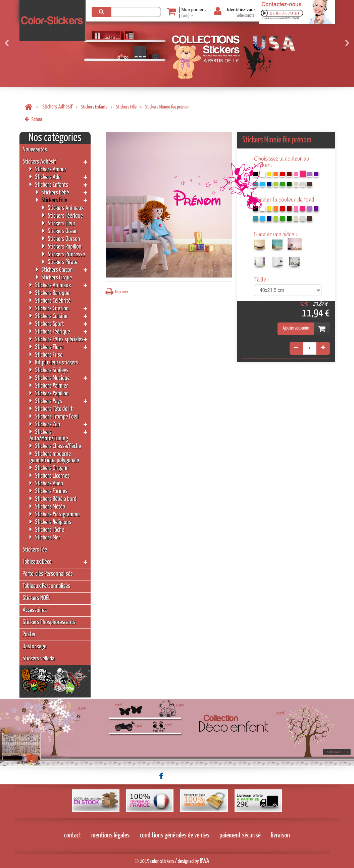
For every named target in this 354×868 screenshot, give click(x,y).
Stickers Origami (49, 468)
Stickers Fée (35, 550)
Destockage (35, 646)
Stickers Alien (46, 483)
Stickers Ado (45, 177)
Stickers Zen (45, 424)
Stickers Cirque (54, 277)
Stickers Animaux (63, 208)
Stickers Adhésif (57, 107)
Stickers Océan (60, 231)
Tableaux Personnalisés (47, 586)
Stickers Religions (50, 522)
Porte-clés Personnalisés (48, 574)
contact (73, 835)
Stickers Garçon (54, 270)
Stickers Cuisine (48, 316)
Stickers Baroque (49, 293)
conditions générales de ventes (174, 835)
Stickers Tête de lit (51, 409)
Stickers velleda (39, 659)
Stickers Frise (46, 355)
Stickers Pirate (60, 262)
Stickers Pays (46, 401)
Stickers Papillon (62, 246)
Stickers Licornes (50, 475)
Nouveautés (35, 150)
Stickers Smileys (49, 370)
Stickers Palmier (49, 385)
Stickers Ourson (61, 239)
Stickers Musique (50, 378)
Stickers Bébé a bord (53, 499)
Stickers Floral (47, 347)
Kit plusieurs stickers (54, 362)
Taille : (262, 280)
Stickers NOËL (37, 598)
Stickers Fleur (59, 223)
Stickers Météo (47, 506)
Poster (29, 634)
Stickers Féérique (63, 215)
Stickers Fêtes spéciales (57, 339)
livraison (280, 835)
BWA (204, 861)
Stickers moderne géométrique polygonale (54, 457)
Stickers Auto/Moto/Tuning (49, 435)
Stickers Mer (45, 537)
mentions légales (111, 835)
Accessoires (35, 610)
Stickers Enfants (94, 107)
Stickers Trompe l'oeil (54, 416)
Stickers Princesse (64, 254)
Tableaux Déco (37, 562)
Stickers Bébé (53, 192)
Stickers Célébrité (50, 300)
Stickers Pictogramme (55, 514)
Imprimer (117, 292)
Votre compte (245, 16)
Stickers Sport (47, 324)
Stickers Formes (49, 491)
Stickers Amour (48, 169)
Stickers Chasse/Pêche (55, 446)
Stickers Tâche (47, 530)
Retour (34, 119)
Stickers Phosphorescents (49, 622)
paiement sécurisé (240, 835)
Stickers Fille (126, 107)
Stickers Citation (49, 308)
